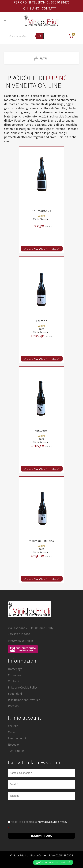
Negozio (13, 744)
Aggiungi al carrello (42, 249)
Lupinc (41, 216)
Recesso (13, 706)
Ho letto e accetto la (39, 822)
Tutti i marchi (17, 751)
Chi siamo (31, 8)
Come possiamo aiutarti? (53, 862)
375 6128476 (60, 2)
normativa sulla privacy (52, 822)
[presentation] (32, 813)
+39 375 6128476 (19, 634)
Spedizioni (15, 694)
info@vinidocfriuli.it (21, 641)
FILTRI (40, 58)
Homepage (15, 669)
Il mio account (17, 738)
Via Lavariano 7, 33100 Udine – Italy (31, 628)
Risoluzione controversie (24, 700)
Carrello (13, 726)
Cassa (12, 732)
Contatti (49, 8)
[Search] (40, 36)
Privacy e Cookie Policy (23, 687)
